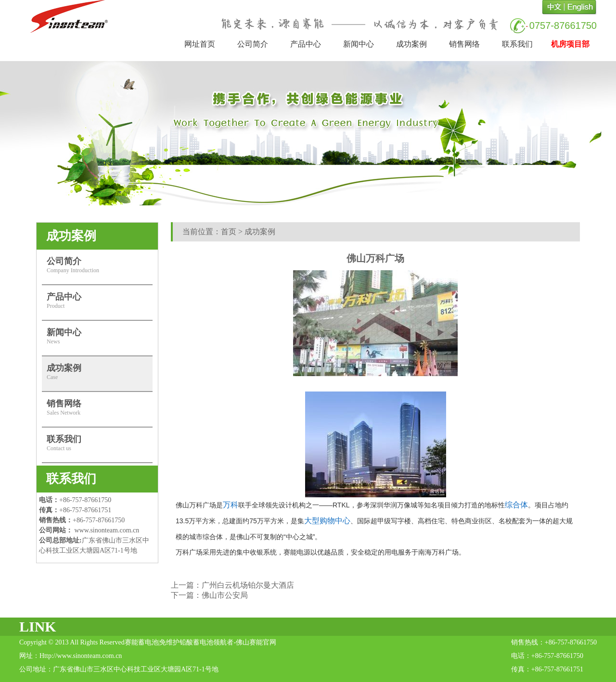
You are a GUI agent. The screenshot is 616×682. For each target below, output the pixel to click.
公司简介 (253, 44)
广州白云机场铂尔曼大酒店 (248, 585)
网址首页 (200, 44)
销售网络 (464, 44)
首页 (229, 232)
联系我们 (517, 44)
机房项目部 (570, 44)
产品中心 (306, 44)
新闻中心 (359, 44)
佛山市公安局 (225, 595)
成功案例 (411, 44)
